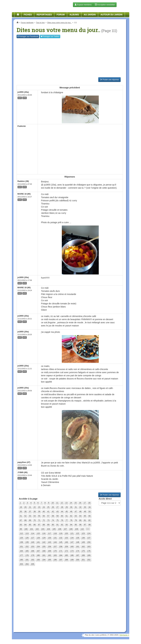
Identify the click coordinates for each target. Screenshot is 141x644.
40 (44, 512)
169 (49, 551)
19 (21, 507)
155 (44, 547)
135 (78, 538)
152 (27, 547)
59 (58, 516)
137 (89, 538)
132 (61, 538)
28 (62, 507)
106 (60, 529)
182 (49, 555)
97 (85, 525)
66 (89, 516)
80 (80, 520)
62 (71, 516)
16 (80, 503)
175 (83, 551)
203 (21, 564)
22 (35, 507)
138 (21, 542)
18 (89, 503)
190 (21, 560)
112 (21, 533)
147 (72, 542)
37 (30, 512)
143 (49, 542)
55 (39, 516)
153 (33, 547)
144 (55, 542)
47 (76, 512)
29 (67, 507)
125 (21, 538)
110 (82, 529)
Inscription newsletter (105, 5)
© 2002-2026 (113, 635)
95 (76, 525)
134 (72, 538)
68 (25, 520)
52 (25, 516)
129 (44, 538)
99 (21, 529)
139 (27, 542)
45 (67, 512)
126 (27, 538)
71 (39, 520)
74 (53, 520)
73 (48, 520)
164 (21, 551)
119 (61, 533)
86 (35, 525)
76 (62, 520)
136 (83, 538)
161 (78, 547)
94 (71, 525)
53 (30, 516)
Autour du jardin (111, 15)
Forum (61, 15)
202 (89, 560)
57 (48, 516)
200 (78, 560)
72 (44, 520)
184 (61, 555)
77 (67, 520)
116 (44, 533)
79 (76, 520)
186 (72, 555)
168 (44, 551)
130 (49, 538)
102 (37, 529)
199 (72, 560)
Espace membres (83, 5)
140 (33, 542)
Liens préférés (101, 635)
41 (48, 512)
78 (71, 520)
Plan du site (89, 635)
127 (33, 538)
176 (89, 551)
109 (77, 529)
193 (38, 560)
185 (66, 555)
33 (85, 507)
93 (67, 525)
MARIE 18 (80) (24, 194)
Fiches (28, 15)
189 (89, 555)
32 (80, 507)
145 (61, 542)
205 (33, 564)
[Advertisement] (70, 58)
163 (89, 547)
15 (76, 503)
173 (72, 551)
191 (27, 560)
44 (62, 512)
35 (21, 512)
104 (48, 529)
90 (53, 525)
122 (78, 533)
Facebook (28, 36)
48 (80, 512)
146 (66, 542)
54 (35, 516)
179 (33, 555)
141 (38, 542)
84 (25, 525)
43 (58, 512)
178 (27, 555)
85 (30, 525)
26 (53, 507)
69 (30, 520)
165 (27, 551)
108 (71, 529)
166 (33, 551)
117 (49, 533)
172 (66, 551)
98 (89, 525)
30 (71, 507)
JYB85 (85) (23, 472)
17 (85, 503)
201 (83, 560)
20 (25, 507)
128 (38, 538)
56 (44, 516)
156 (49, 547)
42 (53, 512)
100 (26, 529)
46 (71, 512)
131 (55, 538)
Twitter (50, 36)
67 (21, 520)
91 (58, 525)
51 (21, 516)
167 (38, 551)
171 (61, 551)
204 (27, 564)
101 (32, 529)
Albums (74, 15)
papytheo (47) (24, 462)
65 (85, 516)
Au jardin (90, 15)
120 (66, 533)
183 (55, 555)
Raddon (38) (23, 181)
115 (38, 533)
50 (89, 512)
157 (55, 547)
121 (72, 533)
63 (76, 516)
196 (55, 560)
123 (83, 533)
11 (57, 503)
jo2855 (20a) (23, 92)
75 (58, 520)
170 (55, 551)
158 (61, 547)
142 (44, 542)
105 (54, 529)
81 (85, 520)
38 (35, 512)
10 (53, 503)
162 (83, 547)
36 (25, 512)
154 (38, 547)
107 (65, 529)
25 (48, 507)
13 (66, 503)
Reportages (44, 15)
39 (39, 512)
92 (62, 525)
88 (44, 525)
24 (44, 507)
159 (66, 547)
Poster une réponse (109, 80)
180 (38, 555)
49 (85, 512)
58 (53, 516)
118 (55, 533)
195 (49, 560)
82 (89, 520)
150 (89, 542)
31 (76, 507)
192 (33, 560)
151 (21, 547)
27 (58, 507)
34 (89, 507)
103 (43, 529)
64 (80, 516)
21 (30, 507)
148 (78, 542)
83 (21, 525)
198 (66, 560)
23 (39, 507)
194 (44, 560)
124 (89, 533)
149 (83, 542)
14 (71, 503)
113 (27, 533)
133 (66, 538)
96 (80, 525)
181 (44, 555)
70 (35, 520)
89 (48, 525)
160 (72, 547)
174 (78, 551)
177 (21, 555)
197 (61, 560)
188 (83, 555)
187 (78, 555)
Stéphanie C (124, 635)
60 (62, 516)
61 (67, 516)
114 (33, 533)
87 (39, 525)
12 (62, 503)
